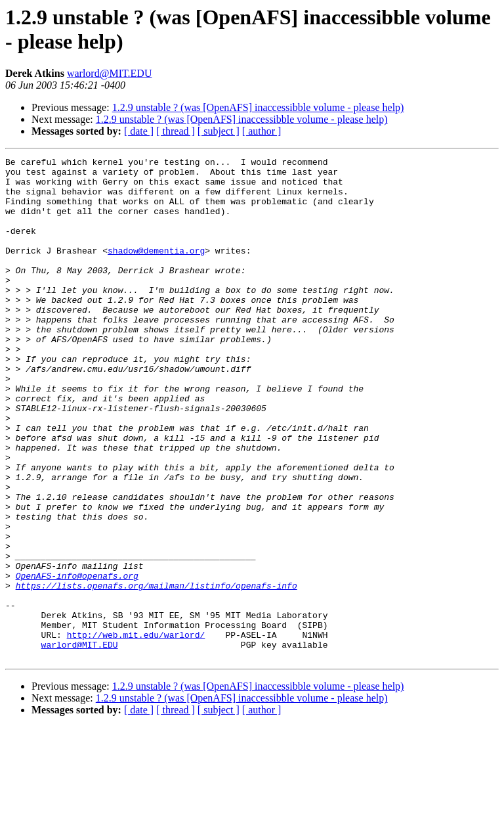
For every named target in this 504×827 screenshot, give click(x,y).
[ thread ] (176, 131)
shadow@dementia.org (156, 270)
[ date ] (139, 131)
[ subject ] (219, 131)
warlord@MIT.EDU (110, 73)
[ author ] (262, 131)
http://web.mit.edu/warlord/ (136, 731)
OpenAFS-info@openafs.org (77, 660)
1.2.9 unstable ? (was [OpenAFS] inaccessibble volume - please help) (258, 107)
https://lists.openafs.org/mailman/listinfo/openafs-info (157, 672)
